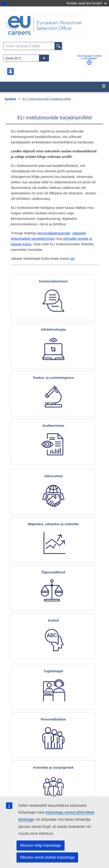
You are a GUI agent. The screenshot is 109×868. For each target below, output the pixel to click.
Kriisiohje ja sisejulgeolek (53, 768)
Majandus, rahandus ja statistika (53, 524)
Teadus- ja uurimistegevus (53, 378)
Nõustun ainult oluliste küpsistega (47, 857)
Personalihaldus (53, 719)
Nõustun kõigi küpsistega (41, 845)
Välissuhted (53, 476)
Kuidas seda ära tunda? (87, 3)
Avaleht (10, 99)
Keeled (53, 620)
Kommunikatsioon (53, 281)
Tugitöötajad (53, 671)
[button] (89, 62)
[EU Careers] (54, 25)
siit (72, 258)
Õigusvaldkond (53, 572)
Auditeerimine (53, 426)
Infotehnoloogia (53, 329)
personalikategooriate (54, 233)
